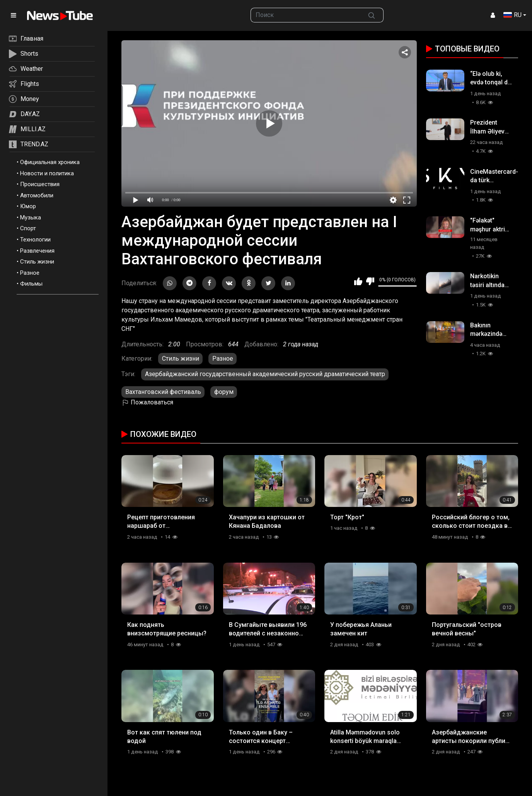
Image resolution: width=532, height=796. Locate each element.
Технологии (35, 240)
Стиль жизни (37, 262)
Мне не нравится (370, 281)
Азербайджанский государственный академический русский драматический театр (265, 374)
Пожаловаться (147, 402)
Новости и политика (47, 173)
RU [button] (512, 15)
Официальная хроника (50, 162)
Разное (30, 273)
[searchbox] (306, 15)
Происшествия (40, 184)
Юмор (28, 206)
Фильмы (31, 284)
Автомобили (37, 195)
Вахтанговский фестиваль (163, 392)
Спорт (28, 228)
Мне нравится (358, 281)
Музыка (31, 217)
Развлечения (37, 251)
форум (224, 392)
